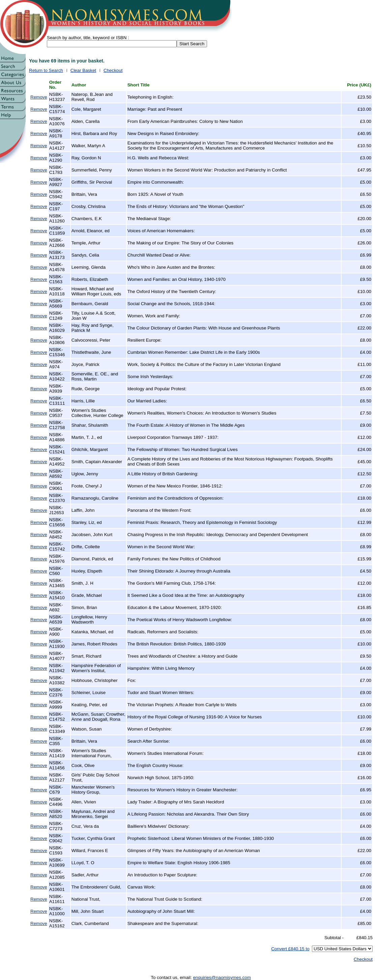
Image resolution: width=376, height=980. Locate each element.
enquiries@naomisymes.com (222, 977)
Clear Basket (83, 70)
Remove (39, 97)
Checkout (113, 70)
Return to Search (46, 70)
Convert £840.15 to (290, 949)
